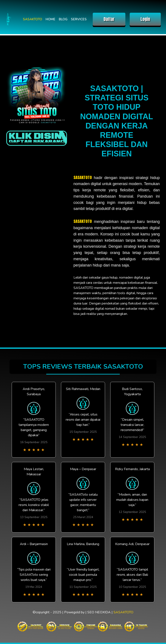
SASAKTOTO (33, 19)
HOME (50, 19)
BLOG (63, 19)
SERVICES (79, 19)
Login (145, 19)
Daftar (109, 19)
